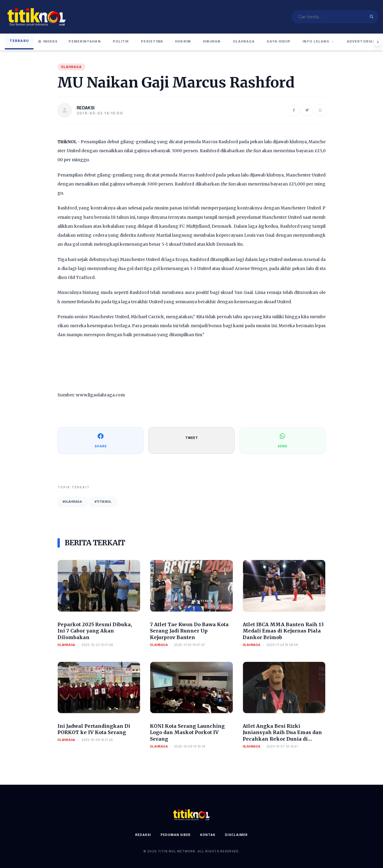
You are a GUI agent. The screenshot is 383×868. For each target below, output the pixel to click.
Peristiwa (152, 41)
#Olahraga (72, 502)
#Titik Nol (103, 502)
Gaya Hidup (279, 41)
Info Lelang (319, 41)
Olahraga (244, 41)
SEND (283, 440)
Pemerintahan (85, 41)
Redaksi (143, 835)
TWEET (192, 438)
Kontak (208, 835)
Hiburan (212, 41)
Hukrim (183, 41)
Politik (121, 41)
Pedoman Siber (176, 835)
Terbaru (19, 41)
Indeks (48, 41)
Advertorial (361, 41)
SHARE (101, 440)
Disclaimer (236, 835)
